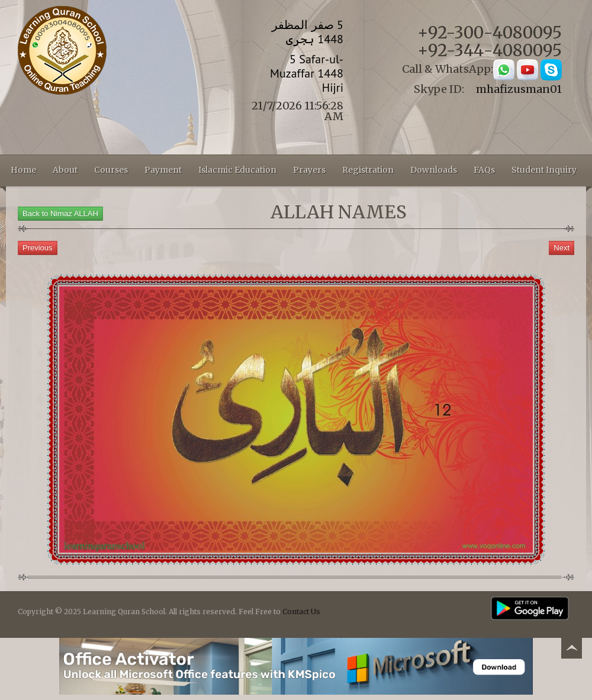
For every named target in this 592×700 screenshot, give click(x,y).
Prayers (309, 170)
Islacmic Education (237, 170)
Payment (163, 170)
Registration (368, 170)
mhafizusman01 (519, 89)
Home (23, 170)
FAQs (484, 170)
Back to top (571, 650)
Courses (111, 170)
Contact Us (301, 612)
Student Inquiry (544, 170)
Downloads (434, 170)
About (65, 170)
